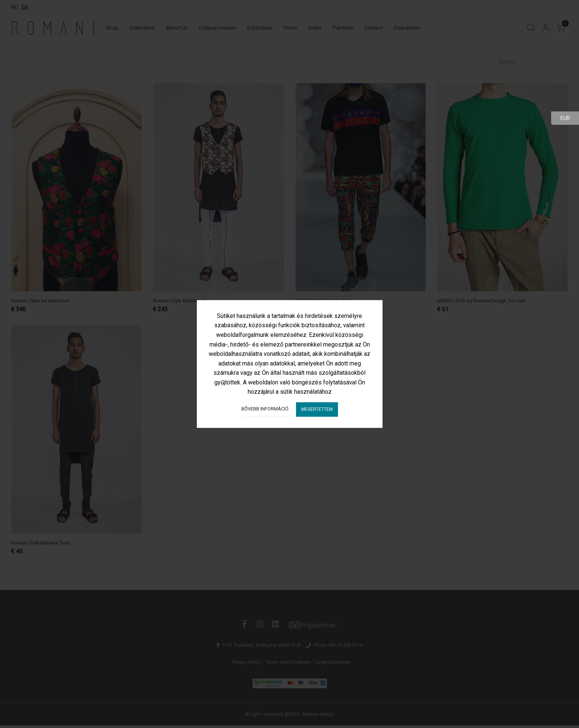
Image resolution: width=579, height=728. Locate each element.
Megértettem (317, 409)
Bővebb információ (265, 409)
